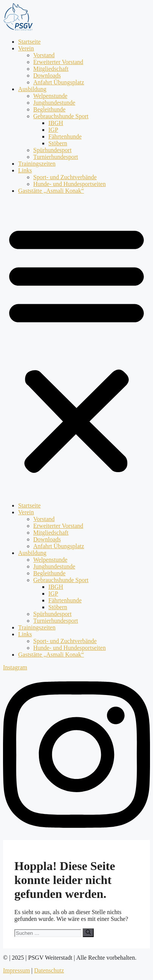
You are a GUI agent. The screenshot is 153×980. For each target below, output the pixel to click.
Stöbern (58, 143)
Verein (26, 48)
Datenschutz (49, 970)
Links (25, 170)
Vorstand (44, 55)
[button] (76, 348)
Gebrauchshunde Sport (61, 116)
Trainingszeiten (37, 164)
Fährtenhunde (65, 136)
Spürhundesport (52, 150)
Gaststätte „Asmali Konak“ (51, 191)
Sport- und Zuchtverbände (65, 177)
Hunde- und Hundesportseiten (70, 184)
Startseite (29, 42)
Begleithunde (49, 109)
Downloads (47, 75)
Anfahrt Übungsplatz (59, 82)
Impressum (16, 970)
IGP (53, 130)
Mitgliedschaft (51, 69)
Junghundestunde (54, 103)
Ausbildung (32, 89)
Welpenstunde (50, 96)
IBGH (56, 123)
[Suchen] (88, 933)
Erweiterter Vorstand (58, 62)
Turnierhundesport (56, 157)
